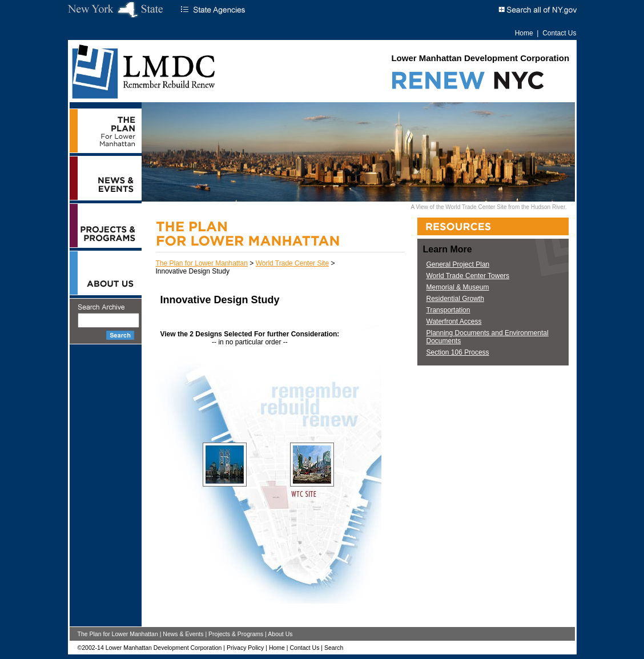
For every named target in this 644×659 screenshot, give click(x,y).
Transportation (448, 310)
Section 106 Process (458, 352)
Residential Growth (455, 299)
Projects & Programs (236, 634)
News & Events (183, 634)
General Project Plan (458, 264)
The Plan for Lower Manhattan (202, 263)
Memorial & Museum (458, 287)
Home (524, 33)
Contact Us (559, 33)
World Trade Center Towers (468, 276)
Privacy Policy (245, 648)
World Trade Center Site (293, 263)
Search (334, 648)
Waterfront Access (454, 322)
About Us (280, 634)
